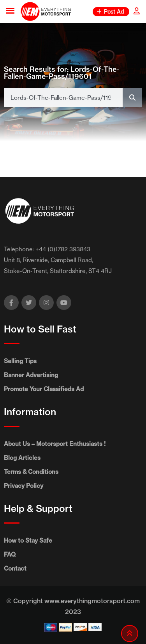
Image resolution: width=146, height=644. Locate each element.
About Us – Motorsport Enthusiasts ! (55, 444)
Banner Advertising (31, 375)
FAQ (10, 554)
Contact (15, 568)
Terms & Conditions (31, 472)
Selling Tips (20, 361)
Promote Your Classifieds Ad (44, 389)
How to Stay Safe (28, 540)
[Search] (132, 97)
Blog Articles (22, 458)
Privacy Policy (24, 486)
